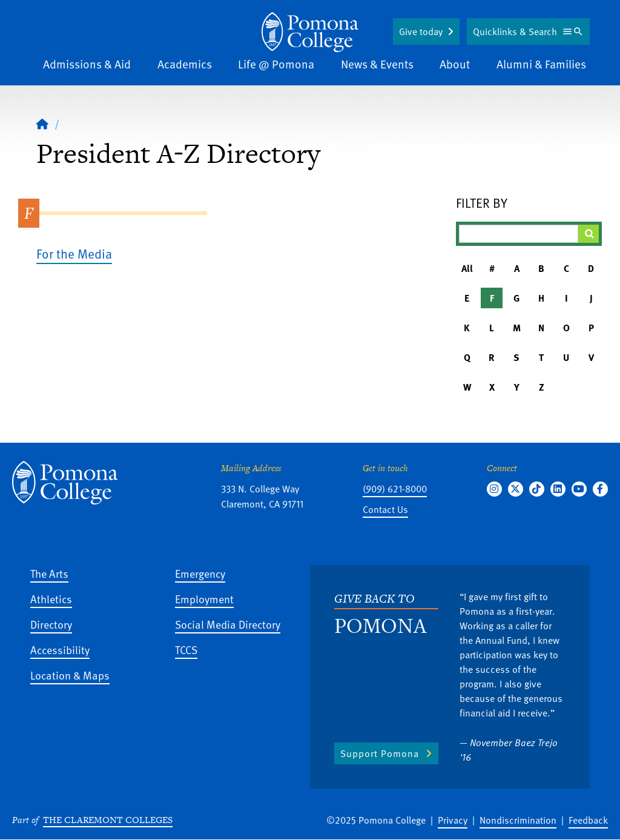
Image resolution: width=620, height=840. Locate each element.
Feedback (588, 820)
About (455, 64)
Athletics (51, 599)
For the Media (74, 253)
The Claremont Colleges (108, 820)
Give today (421, 31)
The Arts (49, 573)
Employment (204, 599)
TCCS (186, 650)
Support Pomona (380, 753)
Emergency (200, 573)
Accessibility (60, 650)
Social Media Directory (228, 624)
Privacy (453, 820)
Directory (51, 624)
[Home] (42, 124)
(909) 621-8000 (395, 489)
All (467, 268)
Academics (185, 64)
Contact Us (385, 509)
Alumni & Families (541, 64)
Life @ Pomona (276, 64)
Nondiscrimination (518, 820)
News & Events (377, 64)
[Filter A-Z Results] (519, 234)
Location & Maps (70, 675)
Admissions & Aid (87, 64)
